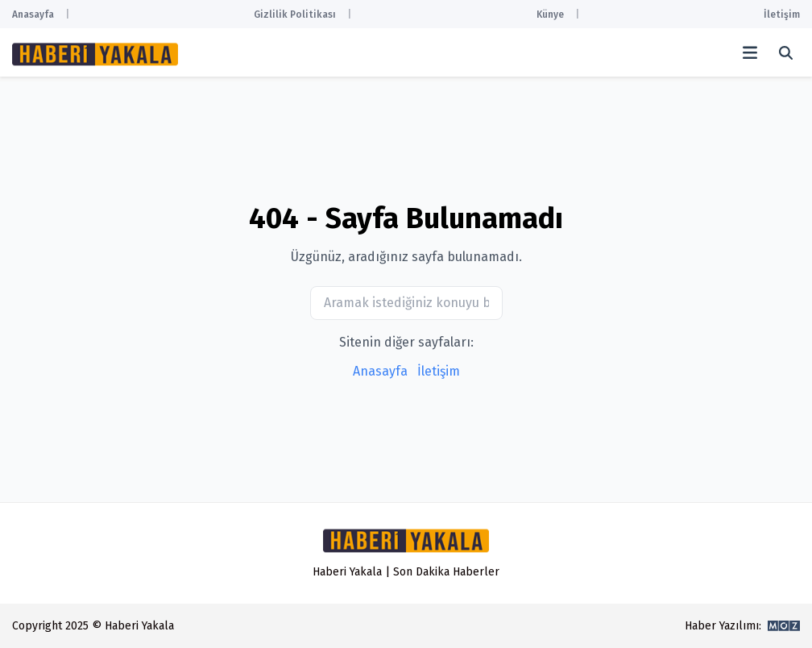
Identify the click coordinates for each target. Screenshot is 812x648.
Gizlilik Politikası (295, 15)
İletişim (782, 15)
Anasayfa (33, 15)
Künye (550, 15)
